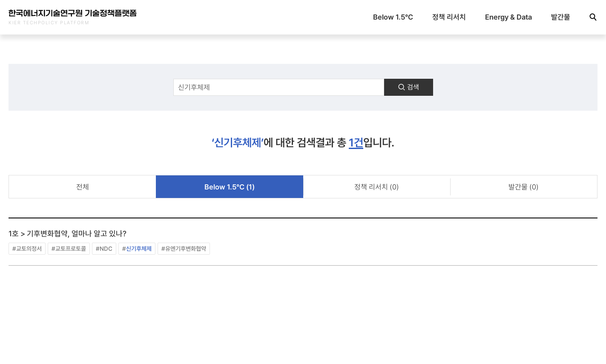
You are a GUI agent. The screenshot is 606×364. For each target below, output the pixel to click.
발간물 (561, 17)
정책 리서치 (449, 17)
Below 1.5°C (393, 17)
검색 (408, 87)
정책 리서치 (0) (377, 187)
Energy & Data (508, 17)
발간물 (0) (524, 187)
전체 (83, 187)
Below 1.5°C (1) (230, 187)
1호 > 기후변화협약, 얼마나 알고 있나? (67, 234)
